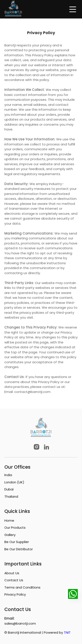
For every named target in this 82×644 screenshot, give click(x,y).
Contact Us (14, 580)
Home (9, 520)
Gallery (10, 535)
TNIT (67, 632)
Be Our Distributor (19, 549)
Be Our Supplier (17, 542)
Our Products (15, 527)
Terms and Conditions (22, 587)
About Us (12, 573)
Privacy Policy (15, 594)
